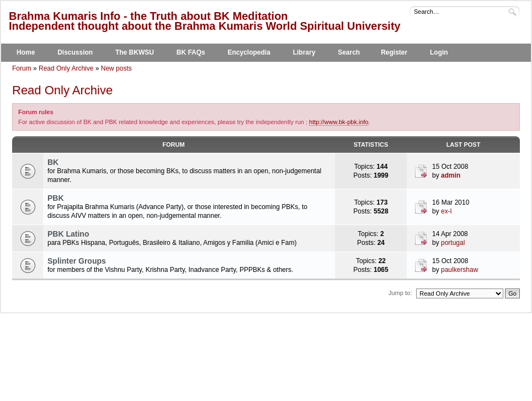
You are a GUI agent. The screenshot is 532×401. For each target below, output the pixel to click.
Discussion (75, 52)
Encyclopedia (249, 52)
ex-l (446, 211)
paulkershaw (459, 270)
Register (394, 52)
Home (26, 52)
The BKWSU (135, 52)
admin (451, 175)
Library (304, 52)
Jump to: (400, 293)
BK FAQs (191, 52)
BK (53, 162)
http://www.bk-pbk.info (339, 122)
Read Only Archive (66, 68)
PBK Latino (68, 234)
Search (349, 52)
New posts (116, 68)
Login (439, 52)
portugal (453, 243)
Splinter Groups (77, 261)
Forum (22, 68)
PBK (56, 198)
